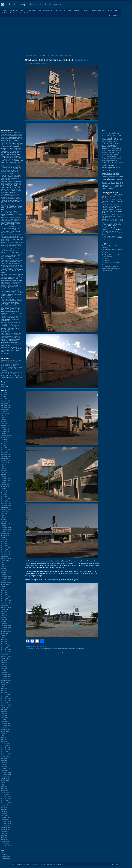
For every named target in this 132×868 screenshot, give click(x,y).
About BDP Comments (8, 354)
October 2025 (5, 409)
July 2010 (4, 783)
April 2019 (4, 568)
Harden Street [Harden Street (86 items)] (112, 160)
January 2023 (5, 476)
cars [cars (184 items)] (120, 139)
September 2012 (6, 729)
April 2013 (4, 715)
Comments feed (6, 857)
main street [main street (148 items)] (116, 165)
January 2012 (5, 746)
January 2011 (5, 770)
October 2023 (5, 458)
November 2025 (6, 407)
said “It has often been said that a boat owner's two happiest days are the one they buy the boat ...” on (12, 277)
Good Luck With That (45, 10)
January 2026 (5, 403)
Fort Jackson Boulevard (78, 649)
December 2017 (6, 601)
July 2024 (4, 440)
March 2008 (5, 840)
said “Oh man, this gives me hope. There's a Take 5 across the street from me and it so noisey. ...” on (12, 221)
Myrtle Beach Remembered (110, 267)
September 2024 (6, 436)
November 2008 (6, 823)
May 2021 (4, 517)
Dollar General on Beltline (73, 574)
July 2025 (4, 415)
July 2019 (4, 562)
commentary (5, 386)
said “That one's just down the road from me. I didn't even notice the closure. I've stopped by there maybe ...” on (11, 337)
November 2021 (6, 505)
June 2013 (4, 711)
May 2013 (4, 713)
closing (3, 384)
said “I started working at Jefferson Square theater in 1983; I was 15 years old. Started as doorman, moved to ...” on (12, 269)
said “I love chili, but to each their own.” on (12, 163)
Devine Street (62, 649)
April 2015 (4, 666)
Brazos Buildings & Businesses (111, 269)
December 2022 (6, 479)
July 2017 (4, 611)
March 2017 (5, 619)
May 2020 (4, 542)
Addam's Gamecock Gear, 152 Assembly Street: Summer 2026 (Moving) (111, 224)
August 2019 (5, 560)
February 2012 (6, 744)
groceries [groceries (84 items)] (119, 157)
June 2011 (4, 760)
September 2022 (6, 485)
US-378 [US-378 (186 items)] (120, 186)
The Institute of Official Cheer (111, 262)
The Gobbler (106, 260)
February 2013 (6, 719)
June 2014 (4, 687)
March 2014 (5, 693)
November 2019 (6, 554)
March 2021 (5, 521)
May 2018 (4, 591)
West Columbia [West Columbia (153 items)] (108, 188)
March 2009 (5, 815)
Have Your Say (60, 10)
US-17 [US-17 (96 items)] (114, 186)
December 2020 (6, 527)
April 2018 (4, 593)
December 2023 (6, 454)
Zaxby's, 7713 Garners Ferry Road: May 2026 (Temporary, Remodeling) (12, 377)
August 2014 (5, 683)
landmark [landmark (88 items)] (120, 163)
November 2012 (6, 725)
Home (4, 10)
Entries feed (5, 855)
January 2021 (5, 525)
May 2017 (4, 615)
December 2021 (6, 503)
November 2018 (6, 579)
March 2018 (5, 595)
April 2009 (4, 813)
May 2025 (4, 419)
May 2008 (4, 836)
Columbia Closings (16, 5)
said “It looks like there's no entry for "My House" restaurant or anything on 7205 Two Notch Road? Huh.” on (12, 245)
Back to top (115, 864)
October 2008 (5, 825)
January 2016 (5, 648)
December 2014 (6, 674)
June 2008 (4, 834)
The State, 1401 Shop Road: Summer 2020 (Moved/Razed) (111, 232)
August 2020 (5, 536)
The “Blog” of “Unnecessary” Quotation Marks (110, 256)
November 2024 (6, 432)
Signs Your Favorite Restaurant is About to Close (100, 10)
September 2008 (6, 827)
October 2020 (5, 532)
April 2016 (4, 642)
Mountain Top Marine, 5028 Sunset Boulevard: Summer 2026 (11, 373)
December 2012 (6, 723)
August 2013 (5, 707)
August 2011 (5, 756)
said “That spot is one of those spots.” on (12, 207)
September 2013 (6, 705)
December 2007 (6, 846)
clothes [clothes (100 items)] (115, 141)
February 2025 (6, 425)
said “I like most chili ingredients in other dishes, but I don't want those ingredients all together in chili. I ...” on (11, 230)
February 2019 (6, 572)
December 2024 (6, 430)
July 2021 (4, 513)
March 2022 (5, 497)
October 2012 (5, 727)
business (54, 649)
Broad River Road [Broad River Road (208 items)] (111, 134)
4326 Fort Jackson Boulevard (42, 649)
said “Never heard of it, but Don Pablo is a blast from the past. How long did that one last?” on (11, 169)
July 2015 (4, 660)
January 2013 (5, 721)
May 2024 (4, 444)
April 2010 (4, 789)
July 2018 (4, 587)
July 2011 (4, 758)
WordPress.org (6, 859)
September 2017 (6, 607)
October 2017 (5, 605)
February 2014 (6, 695)
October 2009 (5, 801)
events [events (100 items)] (104, 150)
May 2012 (4, 738)
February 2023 (6, 474)
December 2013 (6, 699)
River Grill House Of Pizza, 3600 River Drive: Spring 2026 (11, 365)
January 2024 (5, 452)
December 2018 (6, 576)
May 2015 (4, 664)
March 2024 (5, 448)
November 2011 (6, 750)
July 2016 (4, 636)
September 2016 (6, 632)
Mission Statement (74, 10)
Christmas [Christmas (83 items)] (110, 141)
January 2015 (5, 672)
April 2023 (4, 470)
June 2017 (4, 613)
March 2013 (5, 717)
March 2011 (5, 766)
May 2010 (4, 787)
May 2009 (4, 811)
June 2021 (4, 515)
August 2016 (5, 634)
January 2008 (5, 844)
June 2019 (4, 564)
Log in (3, 853)
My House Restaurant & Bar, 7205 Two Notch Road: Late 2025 (11, 361)
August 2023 (5, 462)
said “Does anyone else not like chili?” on (12, 344)
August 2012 (5, 732)
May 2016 (4, 640)
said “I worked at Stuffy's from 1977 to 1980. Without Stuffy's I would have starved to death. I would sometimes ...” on (12, 238)
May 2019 (4, 566)
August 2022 (5, 487)
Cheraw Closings (107, 271)
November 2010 (6, 774)
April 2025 (4, 421)
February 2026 (6, 401)
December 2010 (6, 772)
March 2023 (5, 472)
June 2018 (4, 589)
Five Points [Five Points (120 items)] (111, 150)
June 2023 (4, 466)
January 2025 (5, 428)
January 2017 (5, 623)
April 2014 (4, 691)
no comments (81, 60)
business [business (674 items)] (112, 139)
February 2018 (6, 597)
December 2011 (6, 748)
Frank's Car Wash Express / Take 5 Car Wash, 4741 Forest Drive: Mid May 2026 (11, 369)
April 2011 (4, 764)
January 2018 (5, 599)
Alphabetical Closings (16, 10)
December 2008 (6, 821)
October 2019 (5, 556)
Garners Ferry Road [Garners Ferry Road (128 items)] (109, 155)
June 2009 (4, 809)
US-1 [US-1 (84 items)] (110, 186)
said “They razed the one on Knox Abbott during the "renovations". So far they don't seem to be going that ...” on (11, 327)
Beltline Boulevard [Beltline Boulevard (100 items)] (108, 133)
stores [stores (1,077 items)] (111, 179)
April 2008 (4, 838)
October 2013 (5, 703)
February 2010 (6, 793)
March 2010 (5, 791)
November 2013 (6, 701)
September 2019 (6, 558)
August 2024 (5, 438)
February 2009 (6, 817)
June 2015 (4, 662)
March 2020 (5, 546)
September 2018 (6, 583)
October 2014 (5, 678)
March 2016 (5, 644)
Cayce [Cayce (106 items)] (104, 141)
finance (68, 649)
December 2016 (6, 625)
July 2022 (4, 489)
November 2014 (6, 676)
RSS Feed (113, 15)
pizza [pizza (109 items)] (108, 170)
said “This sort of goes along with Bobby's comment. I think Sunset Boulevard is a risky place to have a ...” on (12, 136)
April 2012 (4, 740)
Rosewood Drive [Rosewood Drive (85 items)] (107, 177)
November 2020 (6, 530)
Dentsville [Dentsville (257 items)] (114, 146)
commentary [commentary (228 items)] (108, 143)
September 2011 (6, 754)
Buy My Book (31, 10)
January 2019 (5, 574)
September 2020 (6, 534)
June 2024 (4, 442)
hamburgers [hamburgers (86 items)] (106, 159)
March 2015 (5, 668)
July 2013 (4, 709)
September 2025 (6, 411)
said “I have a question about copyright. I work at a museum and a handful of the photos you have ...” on (12, 261)
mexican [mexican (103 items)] (105, 168)
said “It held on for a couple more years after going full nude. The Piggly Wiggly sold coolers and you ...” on (12, 301)
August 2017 (5, 609)
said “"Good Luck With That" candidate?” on (12, 214)
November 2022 (6, 481)
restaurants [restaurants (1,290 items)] (111, 173)
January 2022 (5, 501)
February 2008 (6, 842)
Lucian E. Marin (46, 864)
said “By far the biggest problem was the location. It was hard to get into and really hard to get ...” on (12, 143)
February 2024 (6, 450)
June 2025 (4, 417)
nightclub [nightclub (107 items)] (111, 168)
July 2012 (4, 734)
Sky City (104, 265)
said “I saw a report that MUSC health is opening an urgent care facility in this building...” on (12, 293)
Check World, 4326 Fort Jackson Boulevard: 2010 (49, 60)
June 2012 (4, 736)
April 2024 (4, 446)
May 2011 (4, 762)
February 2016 (6, 646)
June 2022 (4, 491)
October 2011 (5, 752)
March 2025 (5, 423)
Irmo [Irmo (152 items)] (115, 163)
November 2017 (6, 603)
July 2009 (4, 807)
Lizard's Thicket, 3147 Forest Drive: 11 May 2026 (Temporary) (112, 237)
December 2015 (6, 650)
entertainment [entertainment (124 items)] (117, 148)
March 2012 (5, 742)
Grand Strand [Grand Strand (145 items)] (111, 157)
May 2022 (4, 493)
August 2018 (5, 585)
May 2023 (4, 468)
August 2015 (5, 658)
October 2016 (5, 630)
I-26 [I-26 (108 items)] (112, 163)
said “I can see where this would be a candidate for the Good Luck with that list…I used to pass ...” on (12, 151)
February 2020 (6, 548)
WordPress (61, 864)
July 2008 (4, 832)
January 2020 (5, 550)
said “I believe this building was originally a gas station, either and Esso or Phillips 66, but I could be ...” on (12, 184)
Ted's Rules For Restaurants (12, 13)
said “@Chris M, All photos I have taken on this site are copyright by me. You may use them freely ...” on (12, 255)
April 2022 (4, 495)
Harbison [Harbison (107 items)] (112, 159)
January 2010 (5, 795)
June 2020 (4, 540)
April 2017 (4, 617)
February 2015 (6, 670)
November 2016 (6, 627)
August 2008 (5, 829)
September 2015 (6, 656)
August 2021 (5, 511)
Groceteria (105, 258)
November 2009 (6, 799)
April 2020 (4, 544)
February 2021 (6, 523)
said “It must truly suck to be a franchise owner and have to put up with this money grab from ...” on (12, 317)
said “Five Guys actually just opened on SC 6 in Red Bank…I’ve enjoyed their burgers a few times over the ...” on (12, 158)
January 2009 (5, 819)
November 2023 (6, 456)
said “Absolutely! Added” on (11, 191)
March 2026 (5, 399)
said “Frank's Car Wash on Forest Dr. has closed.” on (12, 309)
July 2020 (4, 538)
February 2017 (6, 621)
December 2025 (6, 405)
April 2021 (4, 519)
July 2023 (4, 464)
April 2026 (4, 397)
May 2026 (4, 395)
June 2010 (4, 785)
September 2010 (6, 778)
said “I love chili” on (12, 250)
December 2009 (6, 797)
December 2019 (6, 552)
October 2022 (5, 483)
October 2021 (5, 507)
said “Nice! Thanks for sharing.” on (11, 350)
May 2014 (4, 689)
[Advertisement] (66, 35)
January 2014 (5, 697)
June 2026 (4, 393)
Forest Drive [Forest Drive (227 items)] (114, 153)
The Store (27, 13)
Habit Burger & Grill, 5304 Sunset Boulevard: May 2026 (112, 229)
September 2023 (6, 460)
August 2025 (5, 413)
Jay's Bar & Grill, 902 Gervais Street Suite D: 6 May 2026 (113, 220)
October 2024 (5, 434)
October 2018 (5, 581)
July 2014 (4, 685)
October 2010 (5, 776)
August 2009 (5, 805)
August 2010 (5, 781)
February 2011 (6, 768)
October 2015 (5, 654)
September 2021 (6, 509)
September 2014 (6, 681)
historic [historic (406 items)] (106, 162)
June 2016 (4, 638)
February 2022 (6, 499)
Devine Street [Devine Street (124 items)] (107, 148)
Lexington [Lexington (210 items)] (106, 165)
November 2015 (6, 652)
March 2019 (5, 570)
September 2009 (6, 803)
